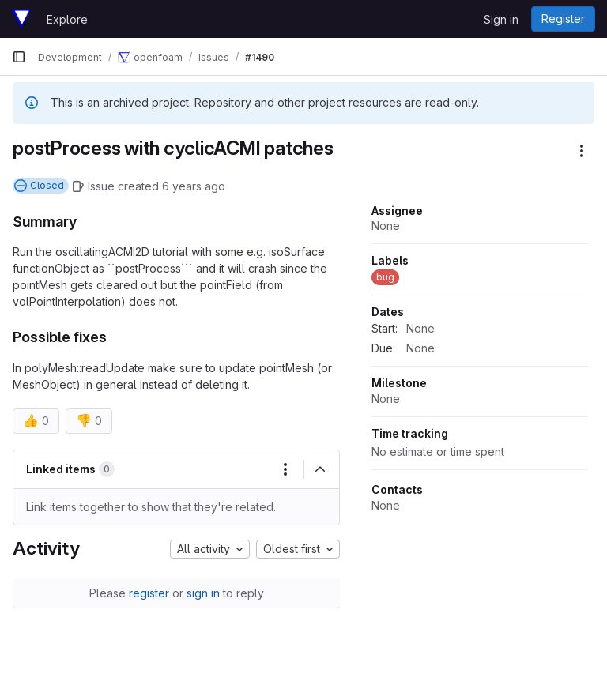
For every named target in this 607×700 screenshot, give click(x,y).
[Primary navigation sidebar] (19, 57)
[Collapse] (320, 469)
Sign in (501, 19)
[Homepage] (21, 19)
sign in (203, 593)
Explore (67, 19)
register (149, 593)
